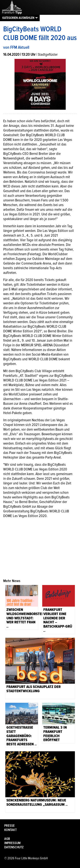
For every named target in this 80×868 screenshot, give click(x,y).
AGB (7, 839)
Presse (9, 826)
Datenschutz (14, 847)
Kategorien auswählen (18, 18)
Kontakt (10, 830)
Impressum (12, 843)
